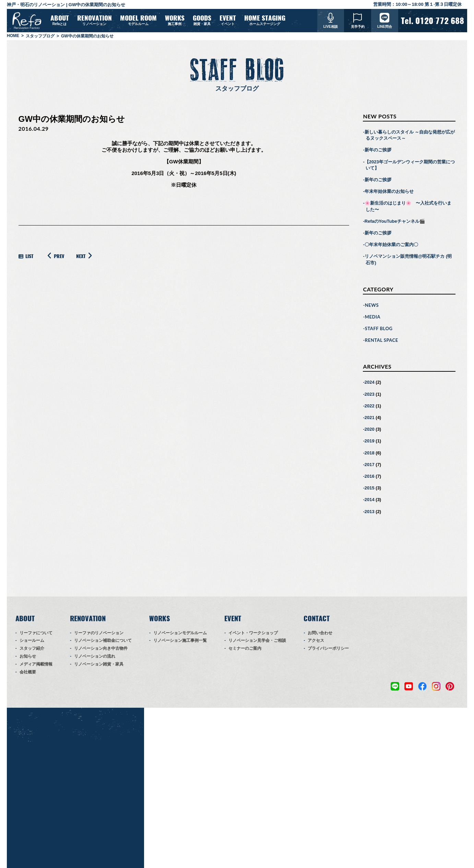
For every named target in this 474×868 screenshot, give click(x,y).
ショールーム (32, 644)
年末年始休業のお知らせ (389, 194)
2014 (370, 503)
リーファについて (36, 636)
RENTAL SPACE (382, 343)
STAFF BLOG (379, 332)
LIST (26, 259)
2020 (370, 432)
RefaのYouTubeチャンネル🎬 (395, 224)
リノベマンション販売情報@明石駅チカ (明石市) (408, 262)
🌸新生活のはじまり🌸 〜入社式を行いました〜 (408, 209)
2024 (370, 385)
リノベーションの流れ (95, 659)
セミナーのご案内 (245, 651)
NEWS (372, 308)
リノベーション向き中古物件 (101, 651)
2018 (370, 456)
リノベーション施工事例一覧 (180, 644)
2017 (370, 468)
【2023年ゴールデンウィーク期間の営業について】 (410, 168)
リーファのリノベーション (99, 636)
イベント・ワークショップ (253, 636)
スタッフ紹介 (32, 651)
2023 (370, 397)
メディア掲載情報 (36, 667)
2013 (370, 514)
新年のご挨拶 (378, 153)
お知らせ (28, 659)
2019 (370, 444)
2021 (370, 421)
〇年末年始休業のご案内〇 (391, 248)
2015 (370, 491)
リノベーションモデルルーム (180, 636)
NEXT (85, 259)
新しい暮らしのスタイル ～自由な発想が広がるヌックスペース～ (410, 138)
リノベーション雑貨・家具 (99, 667)
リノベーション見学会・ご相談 (257, 644)
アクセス (316, 644)
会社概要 (28, 675)
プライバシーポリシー (328, 651)
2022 (370, 409)
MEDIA (373, 320)
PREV (55, 259)
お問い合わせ (320, 636)
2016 (370, 479)
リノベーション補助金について (103, 644)
